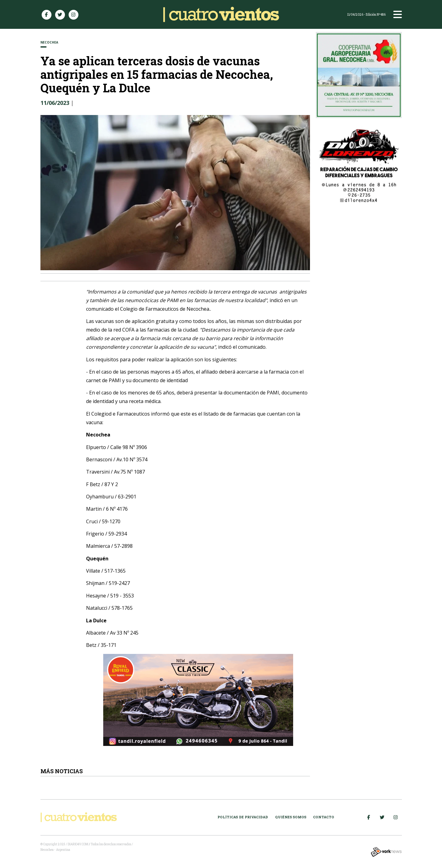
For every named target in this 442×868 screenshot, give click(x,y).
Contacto (324, 817)
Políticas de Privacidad (243, 817)
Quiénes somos (291, 817)
